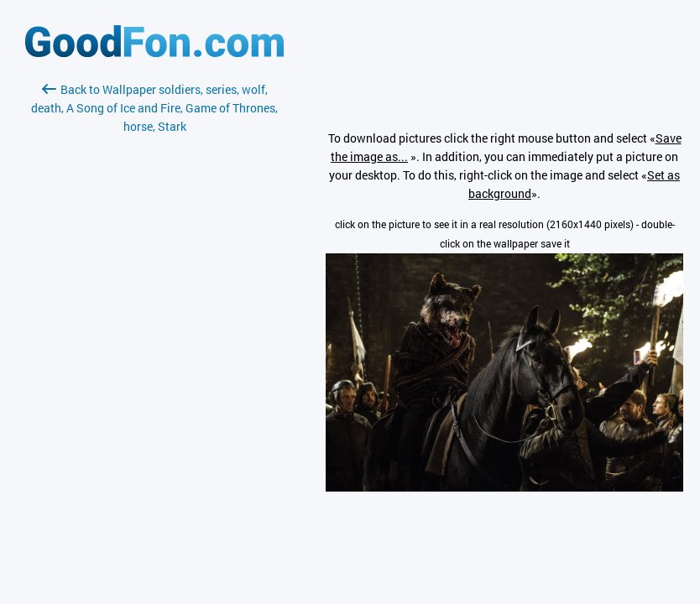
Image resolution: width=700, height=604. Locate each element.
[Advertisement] (154, 335)
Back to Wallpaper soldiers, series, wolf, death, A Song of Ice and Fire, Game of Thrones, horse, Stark (154, 108)
